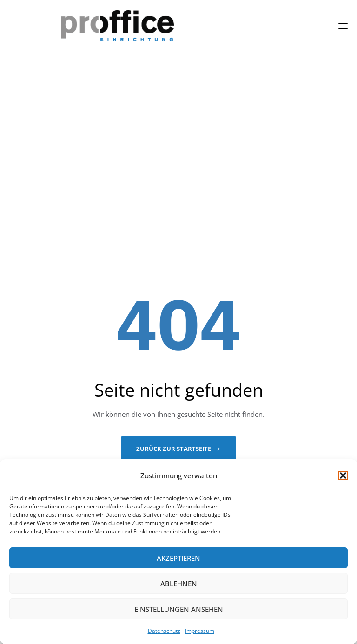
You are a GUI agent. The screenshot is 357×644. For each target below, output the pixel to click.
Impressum (200, 631)
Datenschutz (164, 631)
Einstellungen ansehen (179, 609)
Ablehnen (179, 584)
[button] (343, 475)
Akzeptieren (178, 558)
